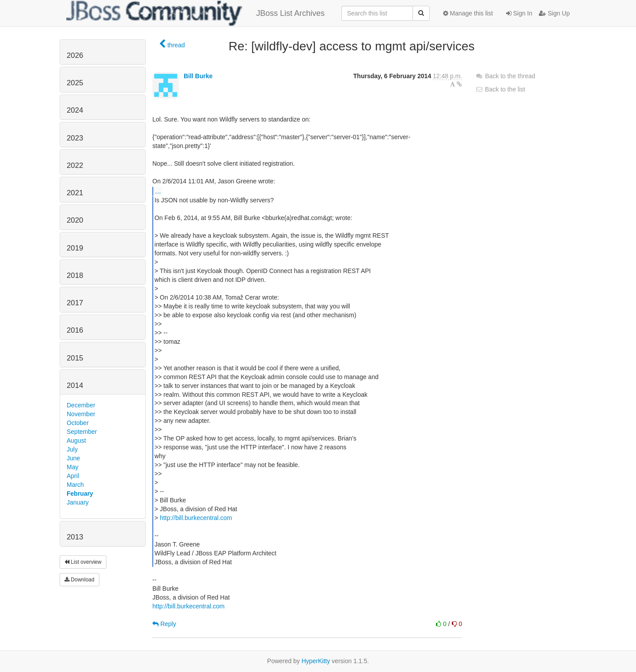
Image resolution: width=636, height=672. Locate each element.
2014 (75, 385)
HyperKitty (316, 661)
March (75, 485)
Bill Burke (198, 76)
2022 (75, 165)
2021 (75, 193)
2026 (75, 55)
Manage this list (468, 13)
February (80, 494)
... (158, 191)
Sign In (519, 13)
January (78, 502)
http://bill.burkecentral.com (196, 518)
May (72, 467)
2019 (75, 248)
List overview (83, 562)
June (73, 458)
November (81, 414)
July (72, 449)
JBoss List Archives (195, 13)
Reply (164, 624)
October (78, 423)
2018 (75, 275)
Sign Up (554, 13)
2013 (75, 537)
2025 (75, 83)
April (73, 476)
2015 (75, 358)
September (82, 432)
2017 (75, 303)
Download (79, 580)
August (76, 440)
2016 (75, 330)
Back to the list (500, 89)
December (81, 405)
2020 (75, 220)
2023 (75, 138)
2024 (75, 110)
